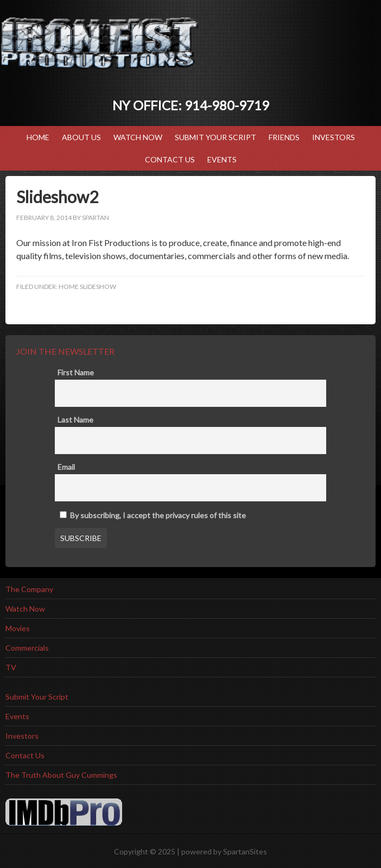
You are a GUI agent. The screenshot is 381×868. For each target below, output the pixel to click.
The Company (29, 589)
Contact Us (170, 159)
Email (66, 467)
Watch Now (138, 137)
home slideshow (87, 287)
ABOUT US (81, 137)
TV (11, 667)
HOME (38, 137)
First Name (76, 372)
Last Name (75, 420)
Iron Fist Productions (100, 43)
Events (219, 159)
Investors (334, 137)
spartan (96, 218)
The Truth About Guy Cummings (61, 775)
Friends (284, 137)
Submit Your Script (215, 137)
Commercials (27, 648)
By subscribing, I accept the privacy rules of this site (153, 515)
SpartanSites (245, 851)
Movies (18, 628)
